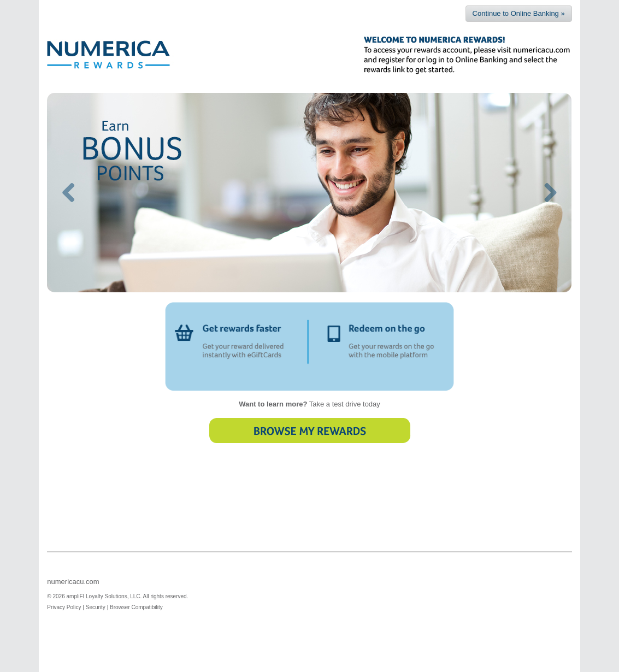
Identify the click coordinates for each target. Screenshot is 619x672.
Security (96, 567)
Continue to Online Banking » (519, 13)
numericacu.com (73, 541)
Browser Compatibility (136, 567)
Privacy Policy (64, 567)
